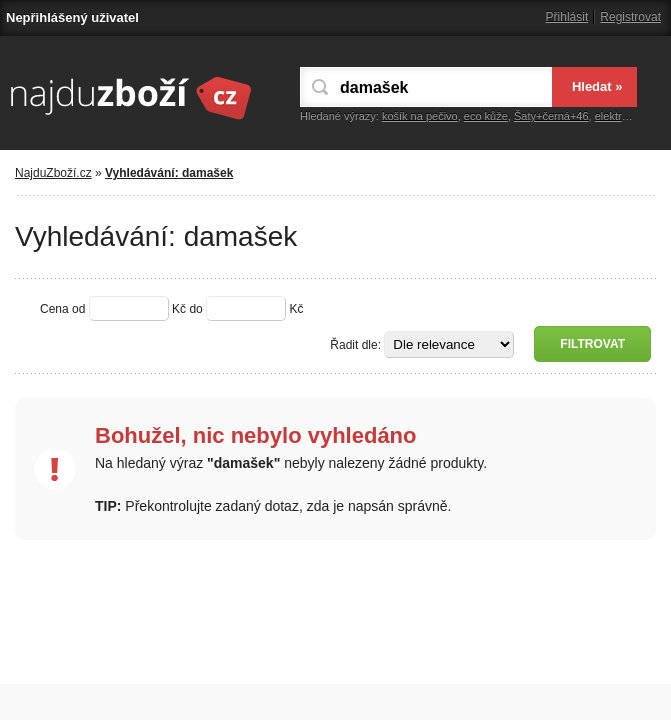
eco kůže (486, 116)
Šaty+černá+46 (551, 116)
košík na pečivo (420, 116)
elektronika (621, 116)
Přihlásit (567, 17)
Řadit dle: (355, 345)
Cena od (62, 309)
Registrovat (630, 17)
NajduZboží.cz (53, 173)
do (195, 309)
